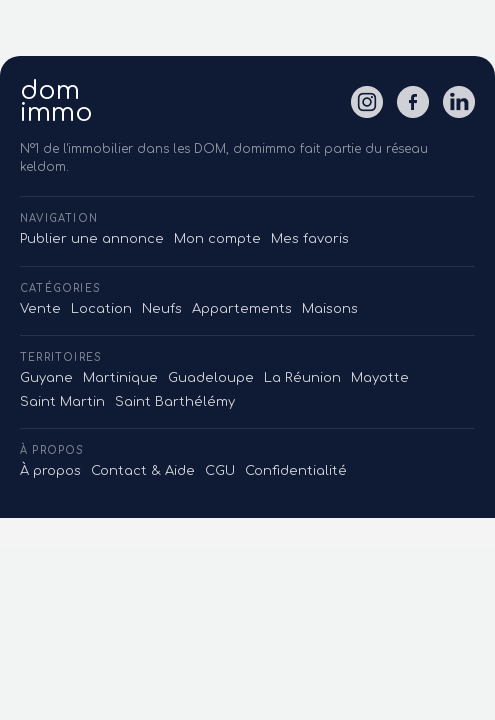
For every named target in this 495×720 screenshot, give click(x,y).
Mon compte (217, 239)
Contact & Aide (143, 471)
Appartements (242, 309)
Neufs (162, 309)
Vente (40, 309)
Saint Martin (62, 402)
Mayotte (380, 378)
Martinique (120, 378)
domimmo (56, 102)
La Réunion (302, 378)
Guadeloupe (211, 378)
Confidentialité (296, 471)
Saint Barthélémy (175, 402)
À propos (50, 471)
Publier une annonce (92, 239)
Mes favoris (310, 239)
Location (101, 309)
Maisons (330, 309)
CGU (220, 471)
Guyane (46, 378)
